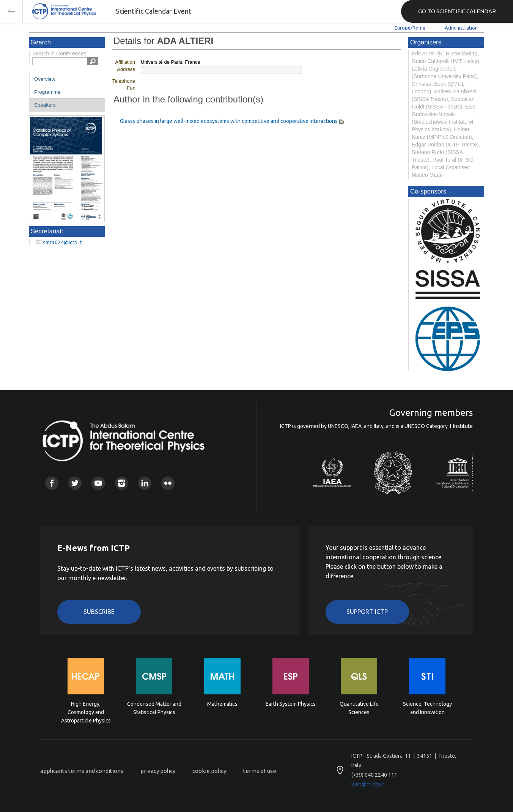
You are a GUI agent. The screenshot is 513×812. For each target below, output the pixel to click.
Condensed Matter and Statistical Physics (154, 708)
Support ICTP (367, 612)
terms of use (260, 771)
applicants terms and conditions (82, 771)
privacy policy (158, 771)
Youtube (98, 483)
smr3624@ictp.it (62, 242)
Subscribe (99, 612)
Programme (47, 92)
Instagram (122, 483)
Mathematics (222, 704)
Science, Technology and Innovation (427, 708)
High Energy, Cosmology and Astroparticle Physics (86, 712)
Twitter (75, 483)
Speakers (45, 105)
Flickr (168, 483)
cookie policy (209, 771)
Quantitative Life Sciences (359, 708)
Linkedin (145, 483)
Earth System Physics (291, 704)
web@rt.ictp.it (368, 784)
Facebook (52, 483)
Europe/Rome (410, 28)
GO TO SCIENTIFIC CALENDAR (457, 11)
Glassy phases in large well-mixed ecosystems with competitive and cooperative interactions (229, 121)
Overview (45, 79)
